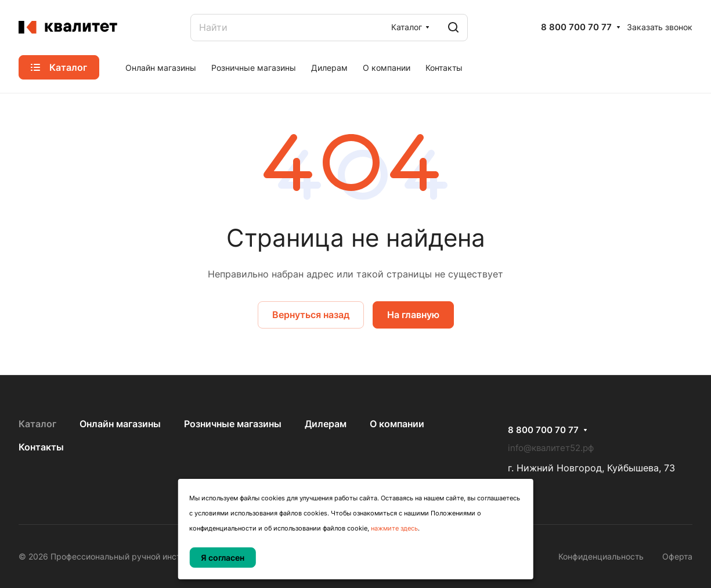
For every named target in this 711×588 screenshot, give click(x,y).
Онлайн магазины (120, 424)
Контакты (41, 447)
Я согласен (223, 558)
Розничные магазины (233, 424)
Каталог (37, 424)
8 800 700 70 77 (576, 27)
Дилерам (326, 424)
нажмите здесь (394, 528)
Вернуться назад (311, 315)
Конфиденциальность (601, 556)
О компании (397, 424)
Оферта (677, 556)
